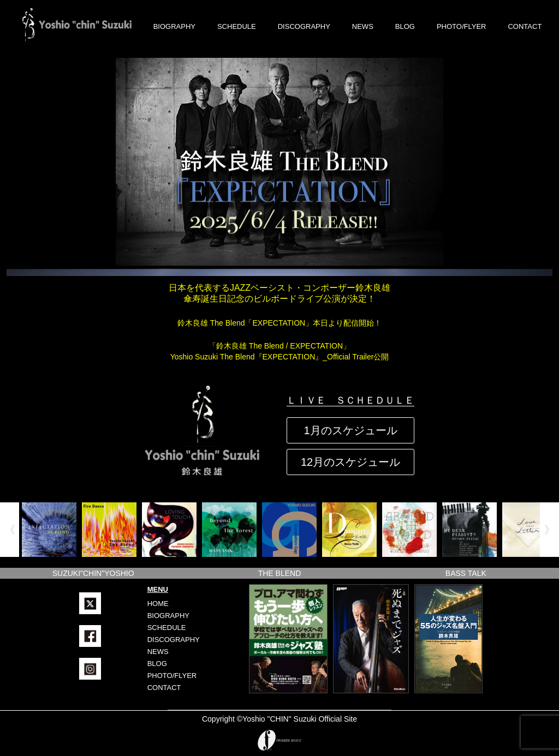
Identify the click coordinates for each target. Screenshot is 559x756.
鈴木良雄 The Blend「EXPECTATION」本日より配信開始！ (279, 323)
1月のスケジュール (350, 430)
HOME (158, 604)
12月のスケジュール (350, 462)
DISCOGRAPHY (304, 26)
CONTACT (525, 26)
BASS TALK (466, 573)
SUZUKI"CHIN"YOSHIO (93, 573)
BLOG (405, 26)
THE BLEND (280, 573)
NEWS (363, 26)
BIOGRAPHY (174, 26)
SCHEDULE (237, 26)
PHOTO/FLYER (462, 26)
